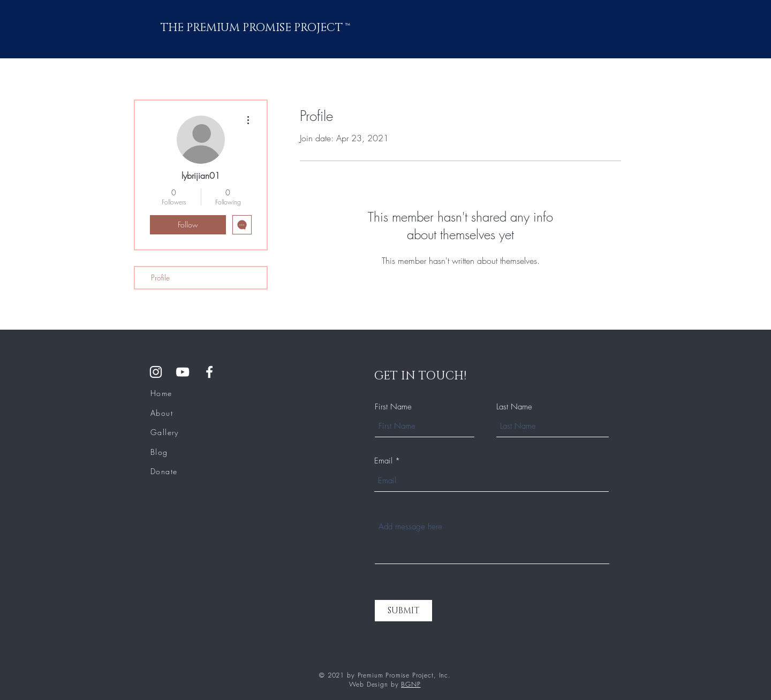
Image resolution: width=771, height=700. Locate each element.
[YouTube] (183, 372)
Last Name (514, 407)
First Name (393, 407)
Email (383, 461)
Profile (160, 277)
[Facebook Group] (209, 372)
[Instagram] (156, 372)
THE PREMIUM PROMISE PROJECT (253, 28)
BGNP (411, 684)
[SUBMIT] (403, 611)
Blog (159, 452)
